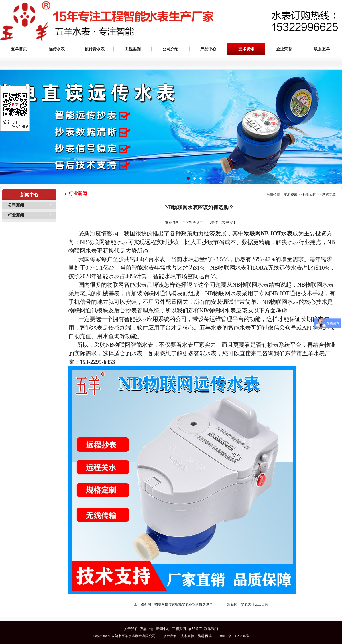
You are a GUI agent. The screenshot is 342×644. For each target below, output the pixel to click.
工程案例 (133, 49)
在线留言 (195, 629)
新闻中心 (163, 629)
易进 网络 (205, 636)
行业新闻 (16, 215)
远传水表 (57, 49)
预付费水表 (95, 49)
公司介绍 (170, 49)
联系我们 (211, 629)
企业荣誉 (284, 49)
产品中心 (208, 49)
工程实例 (179, 629)
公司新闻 (16, 205)
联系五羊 (322, 49)
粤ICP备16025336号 (234, 636)
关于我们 (131, 629)
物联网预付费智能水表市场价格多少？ (184, 604)
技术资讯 (246, 49)
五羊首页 (19, 49)
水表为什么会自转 (255, 604)
